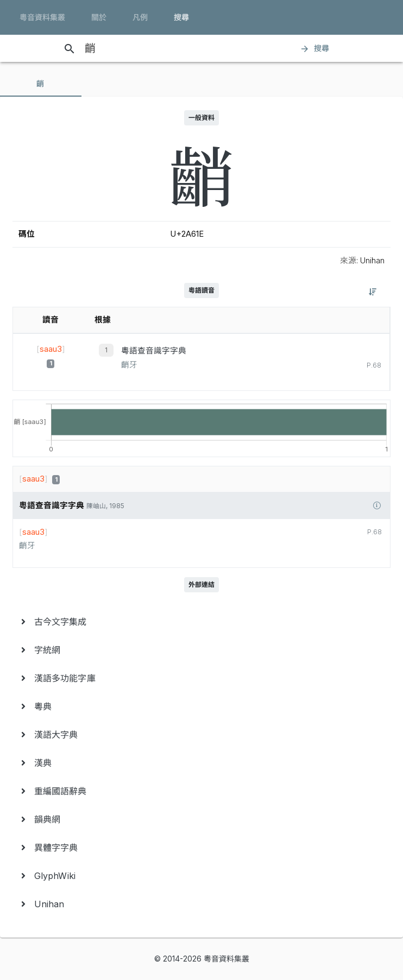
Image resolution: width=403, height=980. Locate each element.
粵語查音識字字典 (154, 351)
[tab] (41, 84)
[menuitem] (201, 622)
